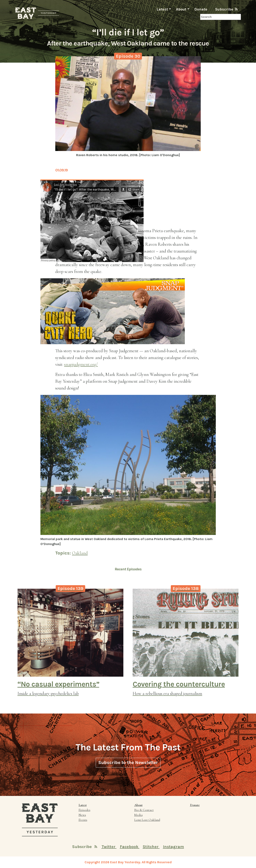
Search (195, 17)
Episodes (84, 810)
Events (83, 820)
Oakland (80, 553)
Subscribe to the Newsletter (128, 763)
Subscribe (226, 9)
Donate (201, 9)
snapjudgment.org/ (81, 364)
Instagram (173, 847)
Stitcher (151, 847)
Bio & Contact (144, 810)
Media (138, 815)
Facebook (130, 847)
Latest (162, 9)
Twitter (109, 847)
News (82, 815)
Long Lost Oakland (147, 820)
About (181, 9)
